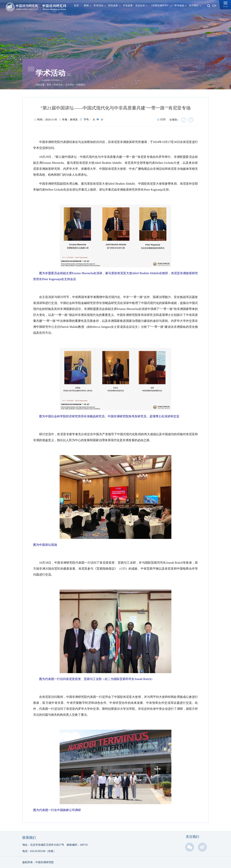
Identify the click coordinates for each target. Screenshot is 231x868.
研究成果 (113, 6)
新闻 (86, 6)
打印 (161, 120)
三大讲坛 (69, 85)
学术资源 (179, 6)
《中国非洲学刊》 (160, 6)
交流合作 (140, 6)
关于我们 (194, 6)
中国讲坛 (81, 85)
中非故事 (128, 6)
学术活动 (98, 6)
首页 (76, 6)
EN (214, 6)
